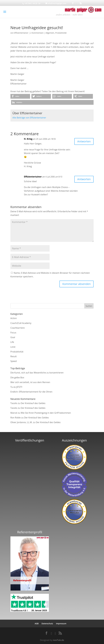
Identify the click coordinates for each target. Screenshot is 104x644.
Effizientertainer (21, 33)
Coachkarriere (18, 328)
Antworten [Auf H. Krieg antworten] (84, 141)
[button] (20, 96)
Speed (14, 361)
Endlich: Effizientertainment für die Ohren (31, 392)
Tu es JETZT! (16, 387)
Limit (13, 347)
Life (12, 342)
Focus (13, 333)
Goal (13, 337)
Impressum (61, 623)
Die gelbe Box (17, 377)
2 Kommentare (37, 33)
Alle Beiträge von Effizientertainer (29, 118)
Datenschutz (47, 623)
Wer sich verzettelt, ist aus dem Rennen (30, 382)
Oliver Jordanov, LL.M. (21, 422)
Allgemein (50, 33)
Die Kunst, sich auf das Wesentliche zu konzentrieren (37, 373)
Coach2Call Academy (21, 323)
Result (14, 356)
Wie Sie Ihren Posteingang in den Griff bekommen (46, 413)
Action (14, 318)
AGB (37, 623)
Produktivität (61, 33)
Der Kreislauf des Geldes (33, 403)
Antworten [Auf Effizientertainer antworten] (84, 179)
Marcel (14, 413)
